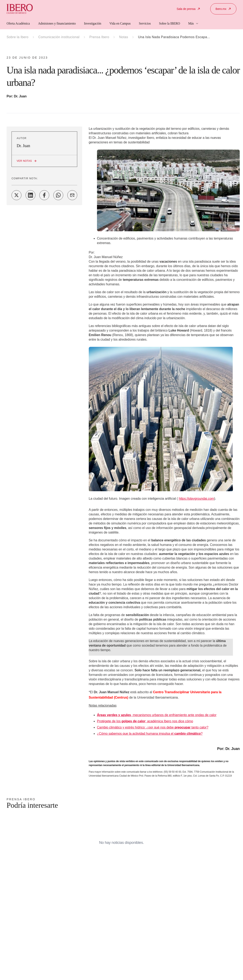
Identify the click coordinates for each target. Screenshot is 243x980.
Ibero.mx (223, 9)
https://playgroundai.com (196, 499)
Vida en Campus (120, 23)
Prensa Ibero (99, 37)
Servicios (145, 23)
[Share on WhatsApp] (58, 195)
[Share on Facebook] (44, 195)
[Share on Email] (72, 195)
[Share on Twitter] (16, 195)
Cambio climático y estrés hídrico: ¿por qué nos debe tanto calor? (153, 727)
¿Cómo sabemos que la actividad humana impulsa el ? (150, 734)
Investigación (93, 23)
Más (193, 23)
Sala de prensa (189, 9)
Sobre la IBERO (169, 23)
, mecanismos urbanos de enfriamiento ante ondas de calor (157, 715)
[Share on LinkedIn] (30, 195)
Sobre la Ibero (18, 37)
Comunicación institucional (59, 37)
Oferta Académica (18, 23)
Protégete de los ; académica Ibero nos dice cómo (145, 721)
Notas (124, 37)
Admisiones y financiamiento (57, 23)
